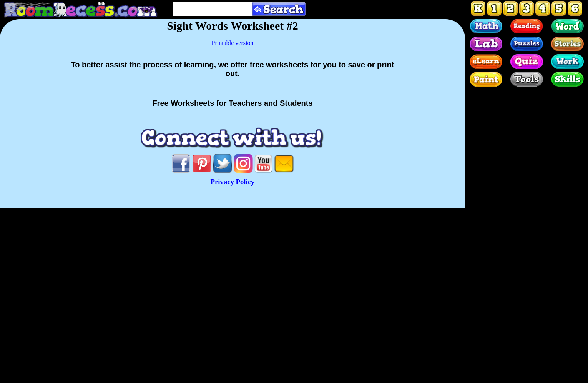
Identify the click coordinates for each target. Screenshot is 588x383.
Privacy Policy (233, 182)
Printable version (233, 43)
